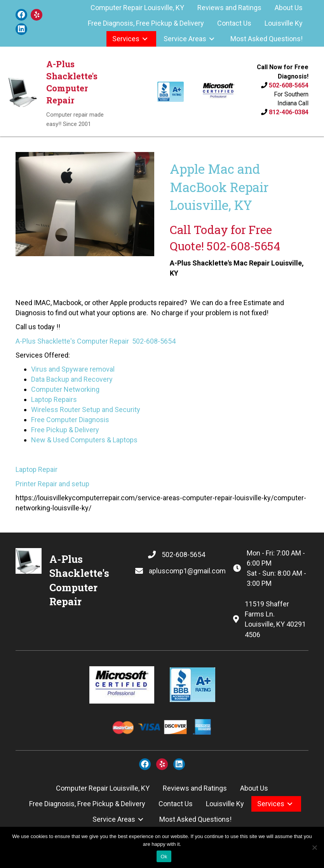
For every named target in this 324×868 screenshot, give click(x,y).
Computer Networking (65, 389)
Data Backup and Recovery (72, 379)
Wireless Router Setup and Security (86, 410)
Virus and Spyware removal (73, 369)
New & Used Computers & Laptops (84, 440)
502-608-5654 (289, 85)
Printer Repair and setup (52, 484)
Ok (164, 857)
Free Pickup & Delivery (65, 430)
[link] (137, 8)
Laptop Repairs (54, 399)
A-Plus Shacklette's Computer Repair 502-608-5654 (96, 341)
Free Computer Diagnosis (70, 420)
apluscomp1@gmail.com (187, 571)
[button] (21, 15)
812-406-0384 (289, 112)
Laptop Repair (37, 469)
